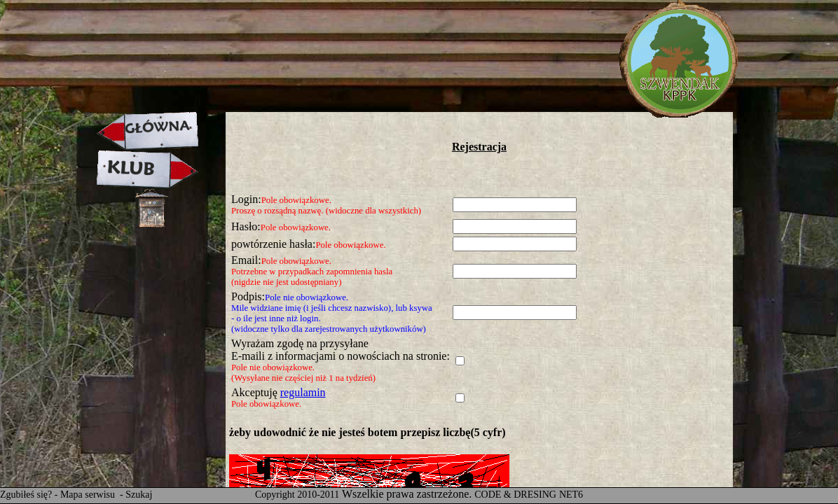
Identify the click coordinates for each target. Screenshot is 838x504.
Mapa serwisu (89, 495)
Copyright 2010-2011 (297, 495)
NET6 (571, 495)
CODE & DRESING (515, 495)
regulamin (303, 392)
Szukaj (139, 495)
